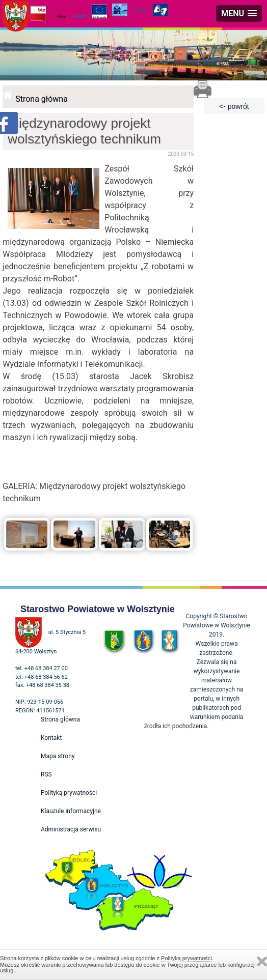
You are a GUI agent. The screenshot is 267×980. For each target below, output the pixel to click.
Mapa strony (58, 756)
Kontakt (51, 738)
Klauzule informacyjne (71, 811)
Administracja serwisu (71, 829)
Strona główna (42, 99)
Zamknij (262, 961)
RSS (46, 774)
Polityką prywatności (186, 958)
